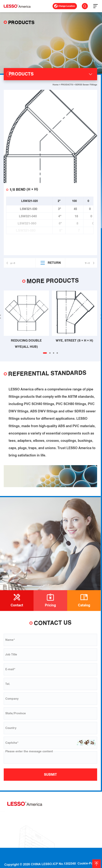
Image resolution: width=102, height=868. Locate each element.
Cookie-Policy (88, 857)
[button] (45, 353)
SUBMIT (50, 775)
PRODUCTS (67, 85)
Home (56, 85)
